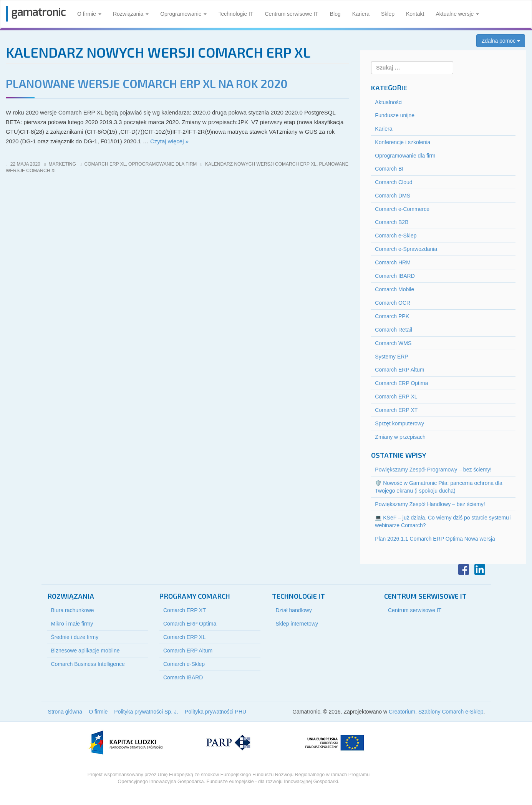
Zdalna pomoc (501, 41)
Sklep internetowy (297, 624)
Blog (335, 14)
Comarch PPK (392, 316)
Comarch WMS (393, 343)
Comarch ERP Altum (399, 370)
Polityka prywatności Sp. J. (146, 712)
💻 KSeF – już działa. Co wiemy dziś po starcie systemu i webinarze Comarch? (443, 521)
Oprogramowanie (183, 14)
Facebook (464, 569)
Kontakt (415, 14)
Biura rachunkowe (73, 610)
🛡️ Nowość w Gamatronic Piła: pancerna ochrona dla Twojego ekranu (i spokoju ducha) (438, 487)
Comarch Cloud (394, 182)
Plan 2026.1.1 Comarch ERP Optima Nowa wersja (435, 539)
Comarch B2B (392, 222)
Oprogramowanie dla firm (162, 164)
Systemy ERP (391, 357)
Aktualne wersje (457, 14)
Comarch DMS (393, 196)
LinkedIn (480, 569)
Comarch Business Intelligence (88, 664)
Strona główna (65, 712)
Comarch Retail (393, 330)
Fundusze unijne (395, 115)
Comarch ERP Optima (401, 383)
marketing (62, 164)
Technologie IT (236, 14)
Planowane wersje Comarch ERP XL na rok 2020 (147, 83)
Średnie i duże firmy (75, 637)
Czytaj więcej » (169, 141)
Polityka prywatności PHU (215, 712)
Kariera (361, 14)
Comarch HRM (393, 262)
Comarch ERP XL (105, 164)
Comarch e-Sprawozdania (406, 249)
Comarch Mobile (394, 289)
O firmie (89, 14)
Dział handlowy (294, 610)
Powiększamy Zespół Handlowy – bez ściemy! (430, 504)
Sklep (388, 14)
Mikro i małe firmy (72, 624)
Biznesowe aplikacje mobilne (85, 651)
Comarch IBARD (395, 276)
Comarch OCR (393, 303)
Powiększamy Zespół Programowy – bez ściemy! (433, 470)
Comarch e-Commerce (402, 209)
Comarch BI (389, 169)
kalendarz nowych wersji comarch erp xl (261, 164)
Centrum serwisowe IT (292, 14)
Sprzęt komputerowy (399, 423)
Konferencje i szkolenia (403, 142)
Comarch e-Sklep (396, 236)
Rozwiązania (131, 14)
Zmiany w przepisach (400, 437)
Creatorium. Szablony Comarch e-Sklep (436, 712)
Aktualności (389, 102)
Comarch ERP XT (396, 410)
